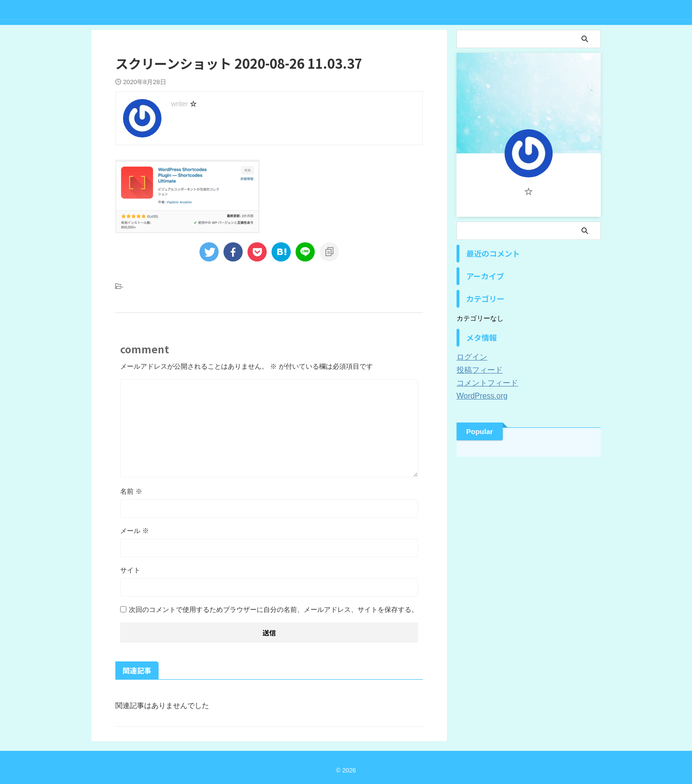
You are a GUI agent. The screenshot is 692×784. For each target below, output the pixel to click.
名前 (131, 491)
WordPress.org (479, 396)
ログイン (470, 357)
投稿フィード (477, 370)
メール (135, 531)
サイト (130, 570)
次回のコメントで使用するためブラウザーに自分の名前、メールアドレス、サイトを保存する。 (273, 610)
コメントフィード (483, 383)
